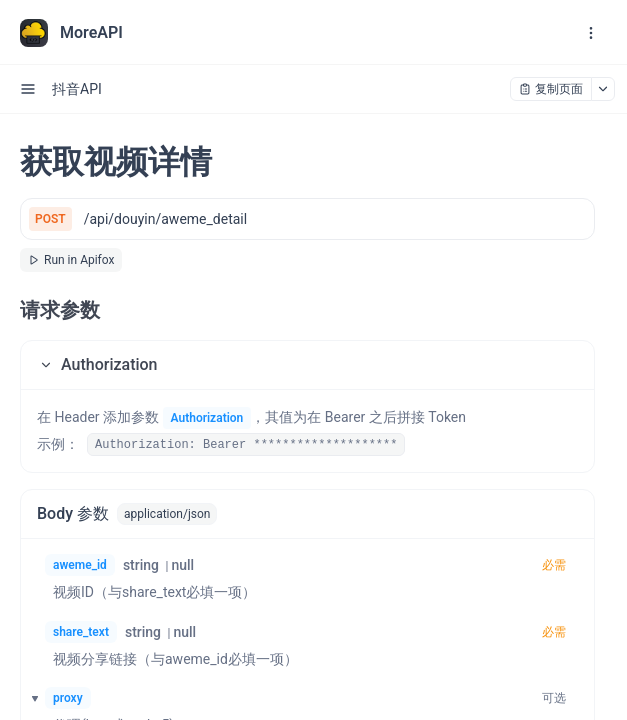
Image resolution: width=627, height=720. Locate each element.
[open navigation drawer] (591, 33)
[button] (307, 365)
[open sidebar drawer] (28, 89)
